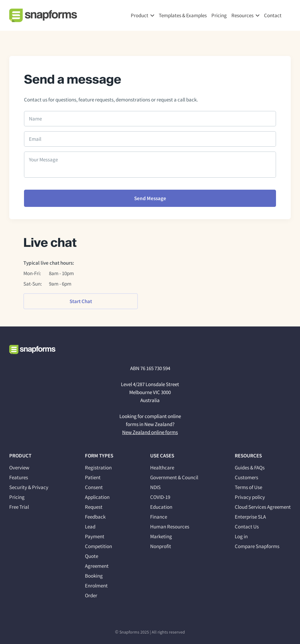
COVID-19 (160, 497)
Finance (159, 517)
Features (19, 477)
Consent (94, 487)
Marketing (161, 536)
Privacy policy (250, 497)
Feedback (95, 517)
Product (140, 15)
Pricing (219, 15)
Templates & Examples (183, 15)
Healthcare (162, 468)
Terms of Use (248, 487)
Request (94, 507)
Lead (90, 527)
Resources (242, 15)
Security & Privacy (29, 487)
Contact (273, 15)
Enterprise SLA (250, 517)
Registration (98, 468)
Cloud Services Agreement (263, 507)
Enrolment (96, 586)
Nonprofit (161, 546)
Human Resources (170, 527)
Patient (93, 477)
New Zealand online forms (150, 432)
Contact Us (247, 527)
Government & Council (174, 477)
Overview (19, 468)
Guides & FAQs (250, 468)
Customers (246, 477)
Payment (95, 536)
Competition (98, 546)
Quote (92, 556)
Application (97, 497)
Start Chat (81, 301)
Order (91, 595)
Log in (241, 536)
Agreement (97, 566)
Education (161, 507)
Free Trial (19, 507)
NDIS (155, 487)
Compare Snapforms (257, 546)
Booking (94, 576)
